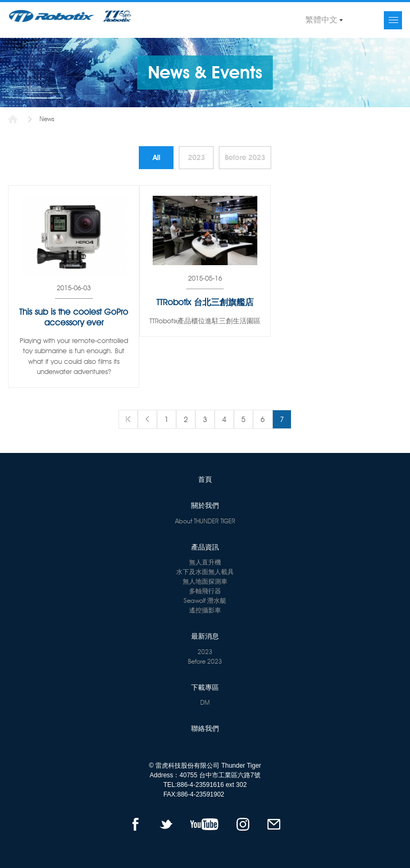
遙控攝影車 (205, 610)
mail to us (274, 824)
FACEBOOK (135, 824)
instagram (243, 824)
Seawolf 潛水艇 (205, 600)
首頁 (13, 119)
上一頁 (147, 419)
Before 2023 (245, 157)
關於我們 (205, 505)
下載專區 (205, 687)
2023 (196, 157)
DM (205, 702)
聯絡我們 (205, 728)
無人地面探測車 (205, 581)
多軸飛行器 (205, 591)
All (156, 157)
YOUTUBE (204, 824)
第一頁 (128, 419)
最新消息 (205, 636)
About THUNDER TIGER (205, 521)
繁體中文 (321, 20)
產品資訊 (205, 547)
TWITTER (166, 824)
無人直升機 (205, 562)
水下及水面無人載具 (205, 572)
